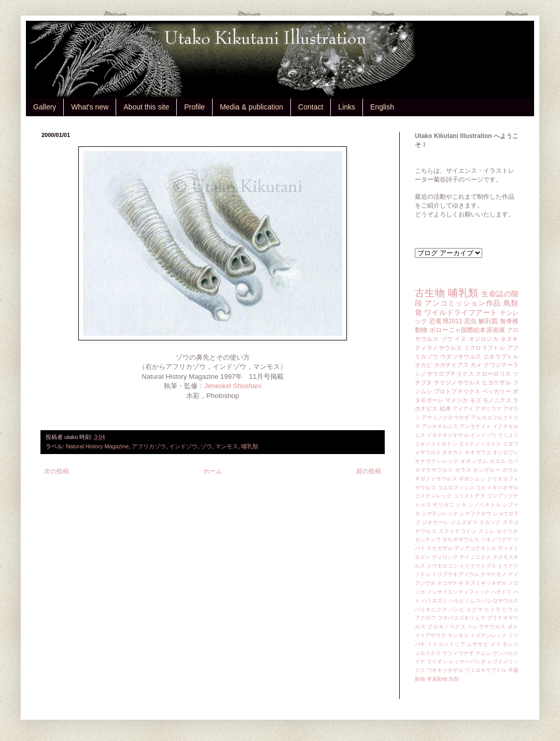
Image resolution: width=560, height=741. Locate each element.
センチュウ (428, 539)
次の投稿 (57, 471)
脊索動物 (437, 679)
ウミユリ (508, 435)
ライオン (437, 661)
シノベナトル (485, 505)
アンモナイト (475, 426)
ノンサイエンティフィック (458, 592)
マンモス (227, 446)
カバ (513, 461)
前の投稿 (369, 471)
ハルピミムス (465, 601)
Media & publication (251, 107)
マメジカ (456, 400)
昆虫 (471, 321)
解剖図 (488, 321)
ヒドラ (492, 609)
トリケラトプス (478, 566)
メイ (495, 644)
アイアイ (463, 409)
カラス (463, 470)
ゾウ (206, 446)
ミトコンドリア (446, 644)
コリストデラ (470, 496)
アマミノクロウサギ (445, 417)
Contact (311, 107)
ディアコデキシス (475, 548)
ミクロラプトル (485, 348)
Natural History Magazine (97, 446)
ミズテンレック (489, 635)
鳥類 (511, 303)
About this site (146, 107)
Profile (194, 107)
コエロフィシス (456, 488)
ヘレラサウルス (487, 627)
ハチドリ (501, 592)
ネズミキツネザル (486, 583)
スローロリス (493, 374)
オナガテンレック (437, 461)
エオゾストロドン (436, 444)
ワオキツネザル (445, 670)
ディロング (445, 557)
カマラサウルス (434, 470)
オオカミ (453, 452)
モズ (475, 400)
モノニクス (497, 400)
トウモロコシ (443, 566)
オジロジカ (484, 339)
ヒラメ (510, 609)
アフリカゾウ (149, 446)
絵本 (445, 408)
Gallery (45, 107)
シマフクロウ (475, 513)
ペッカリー (497, 391)
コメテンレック (433, 496)
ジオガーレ (436, 522)
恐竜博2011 (446, 321)
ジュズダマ (464, 522)
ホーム (213, 471)
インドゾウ (183, 446)
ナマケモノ (494, 574)
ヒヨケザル (497, 382)
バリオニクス (431, 609)
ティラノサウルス (438, 348)
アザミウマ (488, 409)
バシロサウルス (500, 601)
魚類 (454, 679)
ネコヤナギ (450, 583)
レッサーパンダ (467, 661)
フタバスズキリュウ (461, 618)
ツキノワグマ (496, 539)
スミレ (487, 531)
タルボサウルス (461, 539)
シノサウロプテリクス (444, 374)
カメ (476, 365)
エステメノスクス (480, 444)
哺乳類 (250, 446)
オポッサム (474, 461)
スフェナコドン (458, 531)
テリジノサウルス (457, 382)
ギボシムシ (472, 479)
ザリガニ (443, 505)
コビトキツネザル (497, 488)
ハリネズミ (435, 601)
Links (347, 107)
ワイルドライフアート (461, 312)
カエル (498, 461)
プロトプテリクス (457, 391)
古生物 (430, 293)
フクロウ (425, 618)
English (382, 107)
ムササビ (478, 644)
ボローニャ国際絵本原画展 (467, 330)
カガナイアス (451, 365)
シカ (461, 505)
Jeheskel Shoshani (233, 386)
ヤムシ (483, 653)
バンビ (457, 609)
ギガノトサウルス (436, 479)
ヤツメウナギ (458, 653)
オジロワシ (506, 452)
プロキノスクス (446, 627)
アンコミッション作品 (463, 303)
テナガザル (440, 548)
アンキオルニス (440, 426)
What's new (90, 107)
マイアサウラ (431, 635)
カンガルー (487, 470)
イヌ (461, 339)
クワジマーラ (501, 365)
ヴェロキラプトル (486, 670)
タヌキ (509, 339)
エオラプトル (501, 356)
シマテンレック (440, 513)
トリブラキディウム (456, 574)
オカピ (424, 365)
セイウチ (508, 531)
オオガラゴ (478, 452)
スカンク (490, 522)
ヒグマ (475, 609)
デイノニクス (475, 557)
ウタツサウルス (461, 356)
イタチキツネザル (448, 435)
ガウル (510, 470)
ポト (513, 627)
